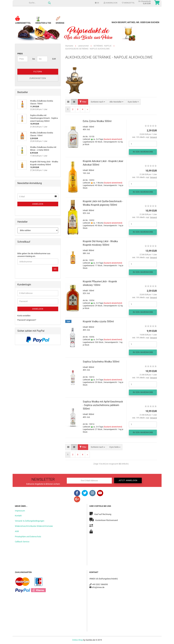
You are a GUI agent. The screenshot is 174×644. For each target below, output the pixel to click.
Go (55, 269)
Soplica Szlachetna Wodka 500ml (101, 362)
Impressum (20, 511)
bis (34, 59)
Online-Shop (77, 640)
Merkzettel (128, 3)
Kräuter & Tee (43, 22)
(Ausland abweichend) (113, 139)
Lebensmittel (23, 22)
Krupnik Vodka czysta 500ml (98, 321)
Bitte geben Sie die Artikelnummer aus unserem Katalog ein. (34, 255)
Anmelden (38, 204)
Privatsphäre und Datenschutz (28, 537)
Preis (20, 54)
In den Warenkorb (143, 152)
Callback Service (22, 542)
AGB (17, 531)
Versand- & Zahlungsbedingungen (30, 521)
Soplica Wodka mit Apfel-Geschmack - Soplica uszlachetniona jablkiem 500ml (103, 405)
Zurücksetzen (38, 78)
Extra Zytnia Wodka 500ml (97, 121)
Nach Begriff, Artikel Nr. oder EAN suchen (135, 22)
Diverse (60, 22)
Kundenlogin (110, 3)
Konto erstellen (24, 316)
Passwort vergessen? (27, 320)
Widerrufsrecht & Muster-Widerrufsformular (34, 526)
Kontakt (18, 516)
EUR (53, 59)
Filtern (38, 72)
